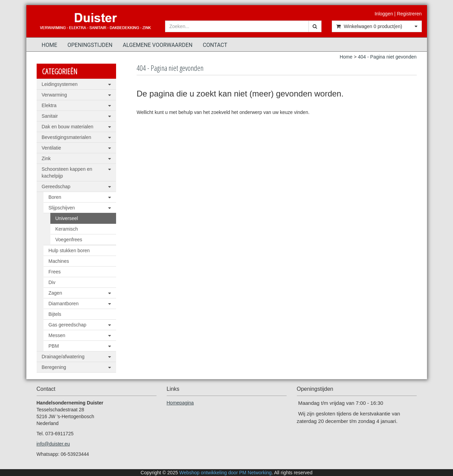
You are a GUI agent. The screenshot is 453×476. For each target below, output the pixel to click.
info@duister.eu (53, 444)
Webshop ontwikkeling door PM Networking (226, 473)
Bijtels (55, 314)
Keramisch (67, 229)
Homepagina (180, 403)
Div (52, 282)
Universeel (67, 218)
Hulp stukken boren (69, 250)
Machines (59, 261)
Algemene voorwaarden (158, 45)
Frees (55, 272)
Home (49, 45)
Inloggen (384, 14)
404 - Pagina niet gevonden (387, 57)
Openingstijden (90, 45)
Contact (215, 45)
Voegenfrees (69, 240)
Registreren (409, 14)
